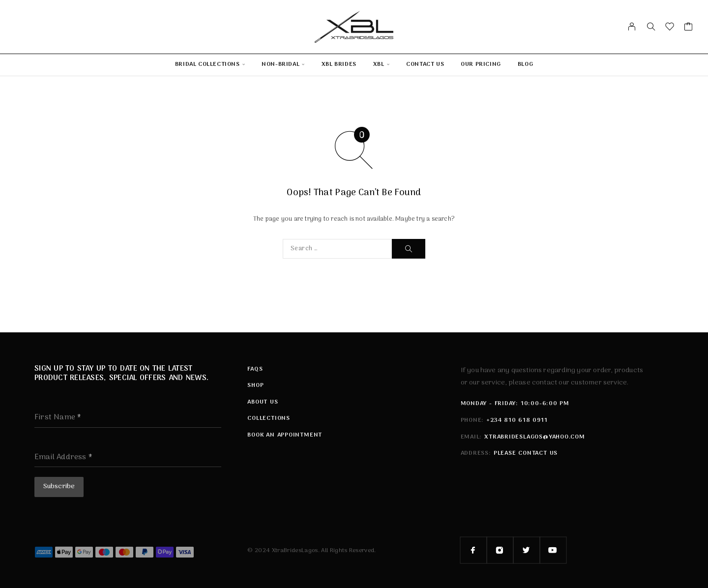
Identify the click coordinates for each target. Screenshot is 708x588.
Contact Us (425, 65)
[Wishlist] (670, 29)
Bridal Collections (207, 65)
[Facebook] (473, 548)
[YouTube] (553, 548)
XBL (379, 65)
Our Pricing (481, 65)
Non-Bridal (280, 65)
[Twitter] (527, 548)
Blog (525, 65)
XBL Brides (339, 65)
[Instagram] (500, 548)
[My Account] (632, 27)
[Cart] (689, 29)
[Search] (651, 27)
